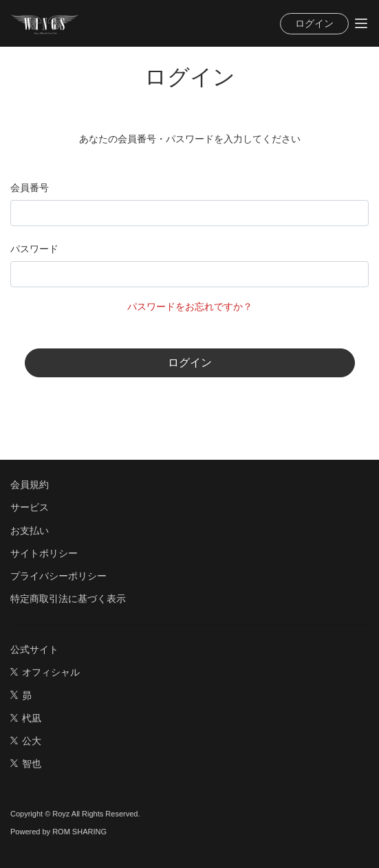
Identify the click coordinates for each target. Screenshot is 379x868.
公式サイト (34, 649)
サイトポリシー (44, 553)
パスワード (34, 249)
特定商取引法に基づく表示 (68, 599)
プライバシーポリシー (58, 576)
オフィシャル (45, 672)
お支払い (30, 531)
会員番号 (30, 188)
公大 (26, 741)
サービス (30, 507)
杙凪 (26, 718)
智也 (26, 764)
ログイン (314, 23)
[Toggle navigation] (361, 23)
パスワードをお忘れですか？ (190, 307)
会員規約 (30, 485)
